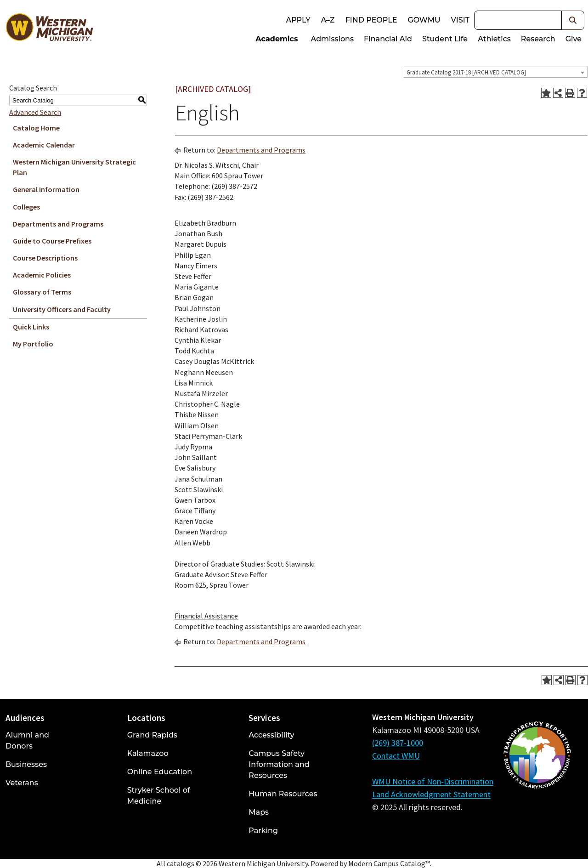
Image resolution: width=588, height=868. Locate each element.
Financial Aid (388, 39)
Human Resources (283, 794)
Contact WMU (396, 756)
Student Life (445, 39)
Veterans (22, 783)
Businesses (26, 764)
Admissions (333, 39)
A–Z (328, 20)
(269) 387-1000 (398, 743)
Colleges (26, 207)
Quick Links (31, 327)
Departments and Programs (58, 224)
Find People (371, 20)
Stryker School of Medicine (159, 796)
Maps (259, 812)
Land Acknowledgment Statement (431, 794)
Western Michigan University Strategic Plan (74, 167)
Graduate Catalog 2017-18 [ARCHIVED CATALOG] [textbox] (466, 72)
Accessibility (271, 735)
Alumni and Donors (27, 740)
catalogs (181, 863)
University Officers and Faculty (62, 309)
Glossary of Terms (42, 292)
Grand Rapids (152, 735)
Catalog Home (36, 128)
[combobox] (496, 72)
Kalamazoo (148, 753)
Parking (263, 831)
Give (574, 39)
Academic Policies (42, 275)
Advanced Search (35, 112)
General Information (46, 189)
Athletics (494, 39)
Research (538, 39)
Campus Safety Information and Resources (279, 764)
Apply (298, 20)
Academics (277, 39)
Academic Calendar (44, 145)
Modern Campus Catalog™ (389, 863)
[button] (573, 20)
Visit (460, 20)
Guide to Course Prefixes (52, 241)
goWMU (424, 20)
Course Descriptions (45, 258)
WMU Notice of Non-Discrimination (433, 781)
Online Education (160, 772)
